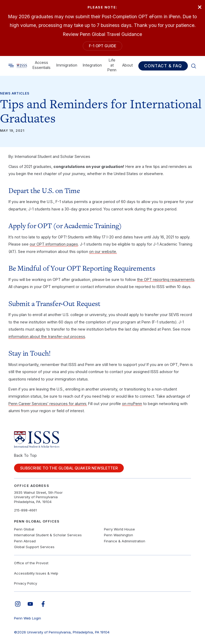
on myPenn (132, 404)
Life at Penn (112, 65)
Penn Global (24, 529)
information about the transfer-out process (47, 337)
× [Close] (200, 7)
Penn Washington (119, 535)
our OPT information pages (54, 244)
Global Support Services (34, 547)
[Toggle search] (11, 66)
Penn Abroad (25, 541)
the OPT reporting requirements (166, 279)
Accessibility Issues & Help (36, 573)
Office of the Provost (31, 563)
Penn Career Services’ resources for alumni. (48, 404)
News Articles (15, 93)
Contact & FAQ (163, 66)
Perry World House (119, 529)
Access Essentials (42, 65)
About (127, 65)
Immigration (67, 65)
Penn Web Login (28, 618)
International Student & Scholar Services (48, 535)
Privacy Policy (26, 583)
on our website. (103, 252)
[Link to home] (22, 66)
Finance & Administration (125, 541)
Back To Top (25, 455)
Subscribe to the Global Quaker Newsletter (69, 468)
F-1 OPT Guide (103, 46)
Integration (92, 65)
